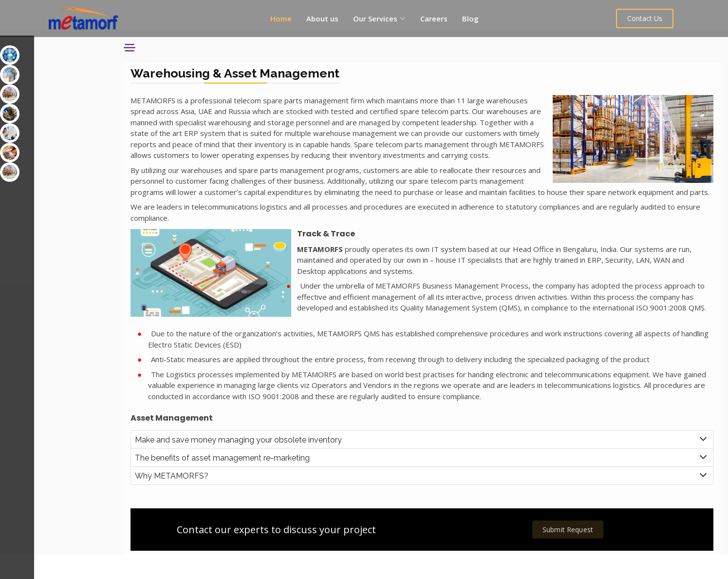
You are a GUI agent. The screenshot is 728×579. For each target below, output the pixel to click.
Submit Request (574, 553)
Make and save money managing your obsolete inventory (269, 463)
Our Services (32, 46)
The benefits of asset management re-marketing (252, 481)
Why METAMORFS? (202, 499)
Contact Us (649, 18)
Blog (471, 19)
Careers (435, 19)
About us (323, 19)
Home (282, 19)
